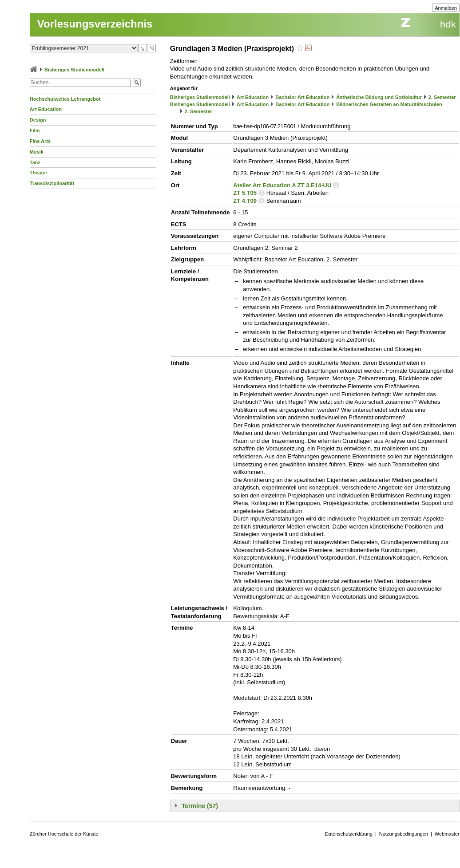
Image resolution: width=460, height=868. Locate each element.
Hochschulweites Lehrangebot (65, 99)
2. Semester (442, 97)
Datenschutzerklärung (349, 834)
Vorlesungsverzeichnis (95, 24)
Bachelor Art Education (302, 97)
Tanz (35, 162)
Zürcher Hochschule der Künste (64, 834)
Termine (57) (200, 806)
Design (38, 120)
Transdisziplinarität (52, 183)
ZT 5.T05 (245, 193)
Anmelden (446, 8)
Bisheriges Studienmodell (74, 70)
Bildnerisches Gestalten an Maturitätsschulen (389, 104)
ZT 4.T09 (245, 201)
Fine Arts (40, 141)
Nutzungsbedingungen (404, 834)
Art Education (46, 109)
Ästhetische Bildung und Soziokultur (379, 97)
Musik (37, 152)
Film (35, 130)
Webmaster (447, 834)
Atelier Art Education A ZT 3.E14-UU (282, 185)
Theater (39, 173)
